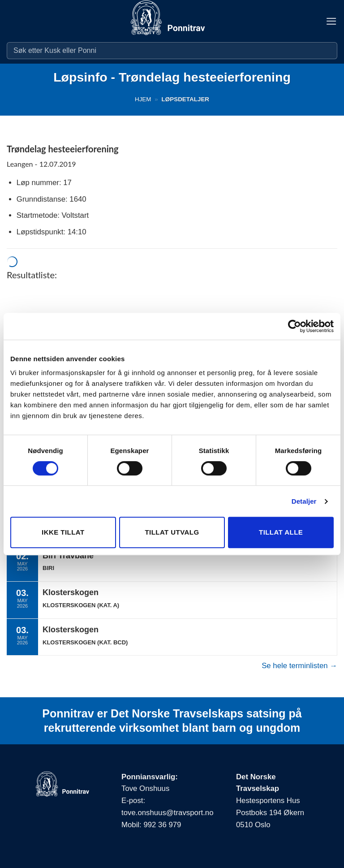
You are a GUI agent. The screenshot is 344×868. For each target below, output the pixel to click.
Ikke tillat (63, 532)
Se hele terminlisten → (299, 666)
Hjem (143, 99)
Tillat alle (281, 532)
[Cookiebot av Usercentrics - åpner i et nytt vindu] (295, 326)
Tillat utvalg (172, 532)
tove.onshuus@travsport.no (167, 813)
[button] (331, 21)
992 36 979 (162, 825)
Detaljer (304, 501)
